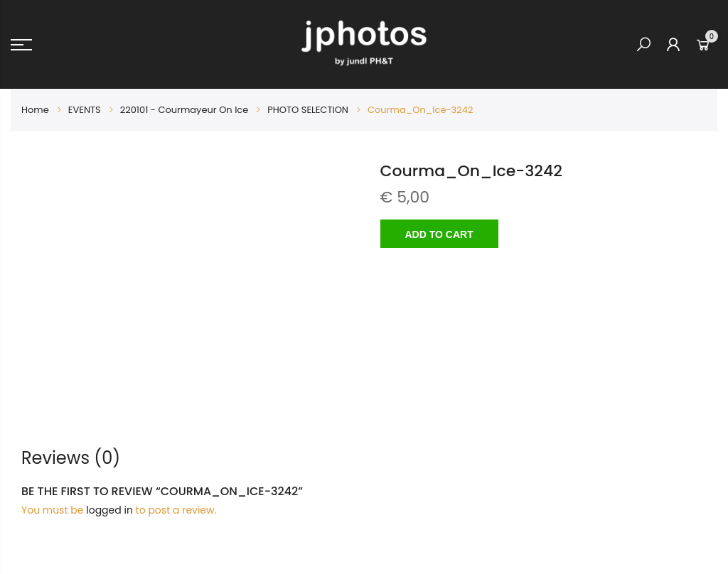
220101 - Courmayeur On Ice (184, 110)
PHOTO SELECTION (308, 110)
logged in (109, 510)
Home (35, 110)
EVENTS (85, 110)
